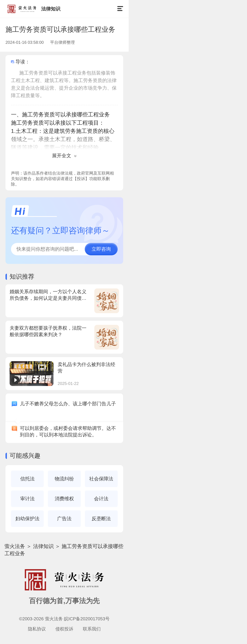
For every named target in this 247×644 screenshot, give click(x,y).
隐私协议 (37, 629)
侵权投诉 (64, 629)
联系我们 (92, 629)
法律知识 (43, 546)
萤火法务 (15, 546)
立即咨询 (101, 249)
